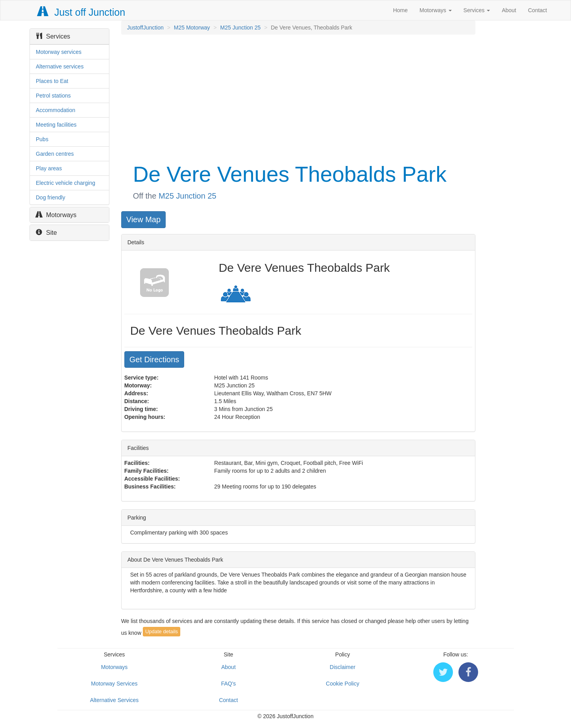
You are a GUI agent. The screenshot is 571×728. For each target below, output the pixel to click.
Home (400, 10)
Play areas (49, 168)
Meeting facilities (56, 125)
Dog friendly (51, 197)
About (509, 10)
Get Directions (154, 359)
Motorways (436, 10)
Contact (538, 10)
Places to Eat (52, 81)
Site (46, 233)
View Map (143, 219)
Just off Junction (81, 12)
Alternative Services (115, 700)
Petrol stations (53, 96)
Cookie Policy (343, 684)
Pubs (42, 139)
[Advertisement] (298, 98)
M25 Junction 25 (241, 28)
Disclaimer (343, 667)
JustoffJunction (145, 28)
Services (477, 10)
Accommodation (55, 110)
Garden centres (55, 154)
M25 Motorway (192, 28)
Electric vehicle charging (66, 183)
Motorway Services (114, 684)
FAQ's (229, 684)
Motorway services (59, 52)
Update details (162, 631)
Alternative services (60, 66)
